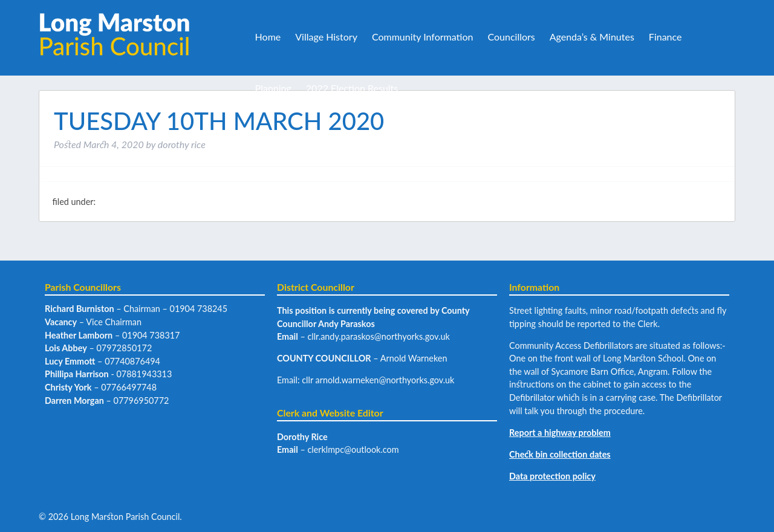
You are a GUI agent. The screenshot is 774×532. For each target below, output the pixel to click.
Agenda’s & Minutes (592, 37)
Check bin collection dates (560, 454)
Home (268, 37)
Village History (326, 37)
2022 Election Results (352, 88)
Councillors (511, 37)
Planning (273, 88)
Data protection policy (552, 476)
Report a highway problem (560, 433)
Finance (665, 37)
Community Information (423, 37)
